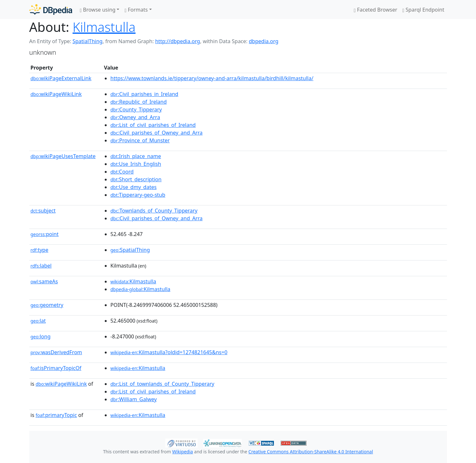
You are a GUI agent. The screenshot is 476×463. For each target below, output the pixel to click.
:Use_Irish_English (136, 164)
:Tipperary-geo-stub (138, 195)
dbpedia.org (264, 41)
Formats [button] (136, 10)
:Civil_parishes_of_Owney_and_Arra (157, 133)
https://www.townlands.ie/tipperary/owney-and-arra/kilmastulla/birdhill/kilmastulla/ (212, 78)
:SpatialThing (130, 250)
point (45, 234)
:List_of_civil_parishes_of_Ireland (153, 125)
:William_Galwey (134, 399)
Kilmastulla (104, 27)
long (41, 336)
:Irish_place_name (136, 156)
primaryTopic (56, 415)
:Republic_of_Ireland (139, 102)
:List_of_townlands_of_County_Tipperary (163, 384)
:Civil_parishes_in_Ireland (145, 94)
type (40, 250)
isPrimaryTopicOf (56, 368)
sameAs (44, 281)
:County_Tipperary (136, 109)
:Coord (122, 172)
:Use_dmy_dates (134, 187)
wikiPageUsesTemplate (63, 156)
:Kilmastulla (133, 281)
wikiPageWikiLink (56, 94)
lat (38, 321)
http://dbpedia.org (177, 41)
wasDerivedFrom (56, 352)
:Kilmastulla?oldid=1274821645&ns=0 (169, 352)
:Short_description (136, 179)
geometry (47, 305)
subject (43, 211)
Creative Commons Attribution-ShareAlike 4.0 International (311, 452)
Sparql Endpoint (423, 10)
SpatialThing (87, 41)
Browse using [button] (98, 10)
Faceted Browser (376, 10)
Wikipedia (182, 452)
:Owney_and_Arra (135, 117)
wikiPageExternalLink (61, 78)
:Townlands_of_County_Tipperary (154, 211)
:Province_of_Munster (140, 140)
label (41, 266)
